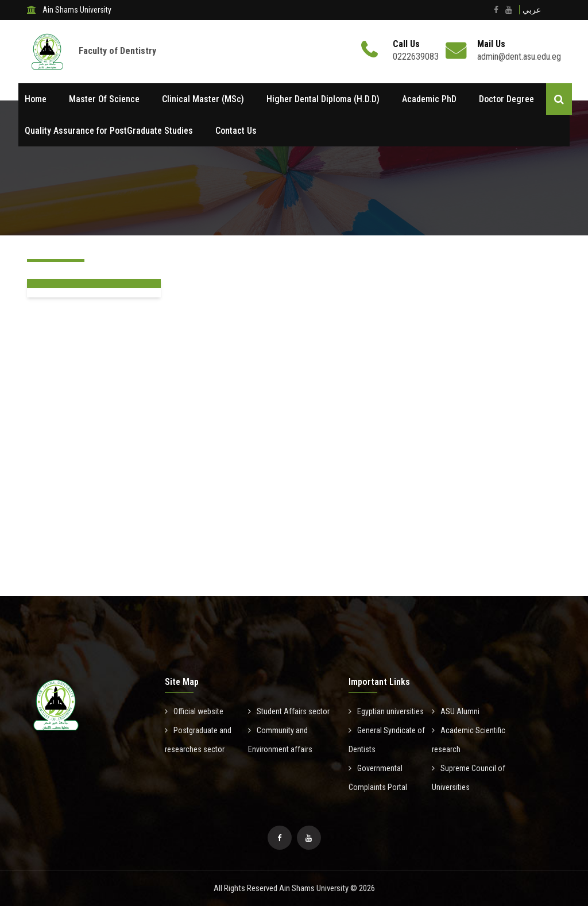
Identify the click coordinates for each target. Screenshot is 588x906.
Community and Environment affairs (280, 740)
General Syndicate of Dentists (387, 740)
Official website (194, 711)
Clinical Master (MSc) (203, 99)
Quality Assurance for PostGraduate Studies (109, 131)
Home (36, 99)
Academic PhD (429, 99)
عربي (532, 10)
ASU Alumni (456, 711)
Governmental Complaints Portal (378, 778)
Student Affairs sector (289, 711)
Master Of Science (104, 99)
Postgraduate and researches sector (198, 740)
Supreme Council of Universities (469, 778)
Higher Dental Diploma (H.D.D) (323, 99)
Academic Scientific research (469, 740)
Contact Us (236, 131)
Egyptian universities (386, 711)
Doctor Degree (506, 99)
